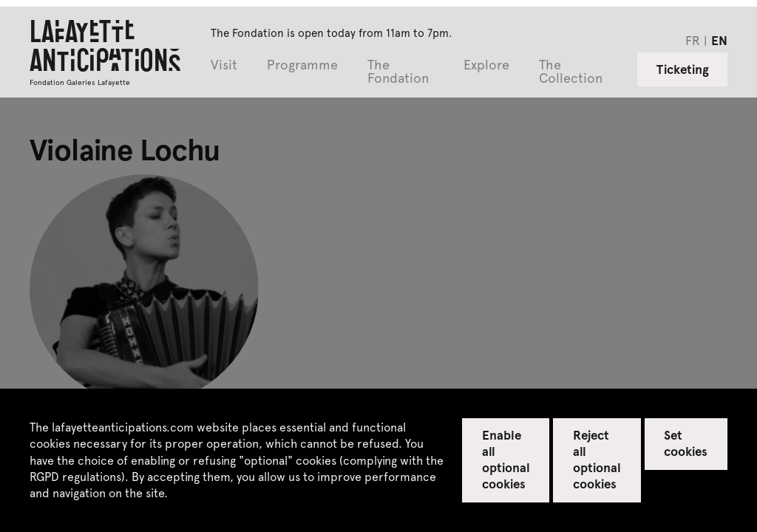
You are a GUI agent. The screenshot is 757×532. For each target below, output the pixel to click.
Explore (486, 65)
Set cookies (686, 443)
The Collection (571, 72)
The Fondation (398, 72)
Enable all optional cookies (506, 459)
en (719, 40)
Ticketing (683, 69)
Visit (224, 65)
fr (693, 40)
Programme (302, 65)
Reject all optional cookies (597, 459)
